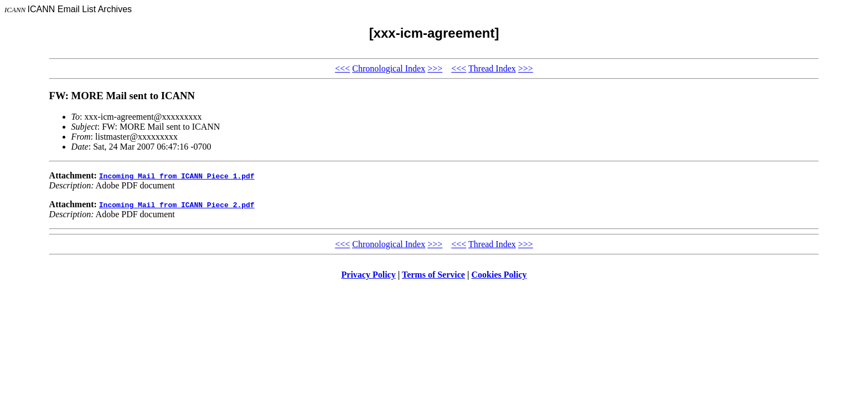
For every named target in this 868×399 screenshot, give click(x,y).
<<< (342, 68)
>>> (435, 68)
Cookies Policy (499, 275)
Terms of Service (433, 275)
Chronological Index (389, 68)
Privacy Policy (369, 275)
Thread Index (492, 68)
